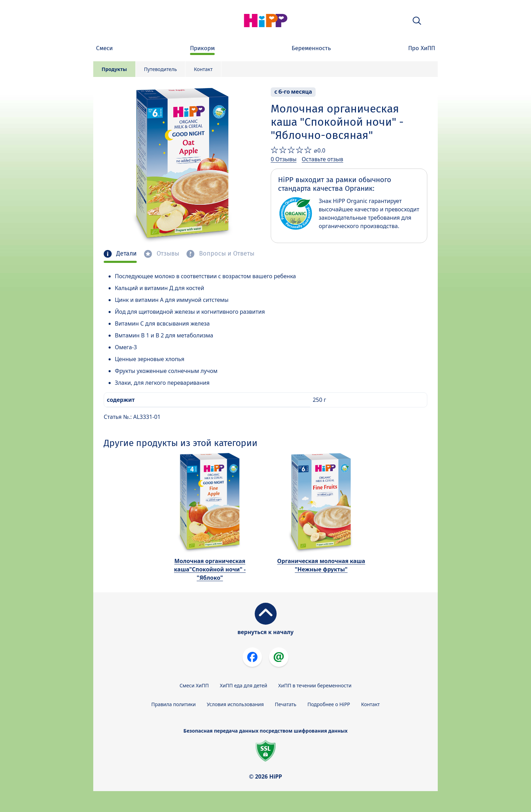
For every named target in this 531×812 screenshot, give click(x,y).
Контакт (203, 69)
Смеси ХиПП (194, 685)
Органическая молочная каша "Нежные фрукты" (321, 565)
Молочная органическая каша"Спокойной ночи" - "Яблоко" (210, 569)
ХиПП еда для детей (244, 685)
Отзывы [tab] (167, 254)
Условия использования (235, 704)
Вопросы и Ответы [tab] (226, 254)
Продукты (114, 69)
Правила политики (174, 704)
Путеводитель (161, 69)
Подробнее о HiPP (329, 704)
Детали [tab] (126, 254)
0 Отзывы (284, 159)
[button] (417, 21)
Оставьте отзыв (322, 159)
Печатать (286, 704)
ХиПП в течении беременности (315, 685)
